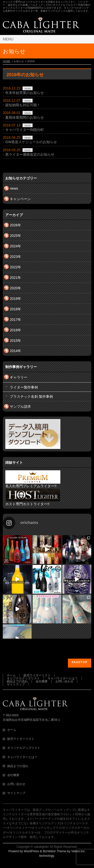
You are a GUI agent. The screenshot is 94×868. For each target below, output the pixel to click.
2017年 (15, 320)
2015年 (15, 341)
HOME (7, 61)
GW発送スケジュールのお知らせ (31, 142)
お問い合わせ (64, 681)
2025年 (15, 236)
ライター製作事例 (24, 387)
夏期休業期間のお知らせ (25, 117)
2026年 (15, 225)
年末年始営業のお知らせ (25, 93)
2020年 (15, 288)
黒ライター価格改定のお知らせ (30, 154)
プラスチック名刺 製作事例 (31, 397)
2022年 (15, 267)
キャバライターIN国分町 (25, 130)
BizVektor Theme (55, 851)
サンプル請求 (20, 407)
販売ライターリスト (37, 675)
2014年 (15, 351)
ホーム (11, 675)
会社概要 (42, 681)
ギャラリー (19, 377)
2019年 (15, 299)
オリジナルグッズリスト (23, 678)
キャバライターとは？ (63, 678)
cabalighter (41, 847)
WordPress (31, 851)
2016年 (15, 330)
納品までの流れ (17, 681)
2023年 (15, 257)
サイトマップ (16, 684)
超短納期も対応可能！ (23, 105)
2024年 (15, 246)
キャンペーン (20, 199)
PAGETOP (80, 662)
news (28, 88)
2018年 (15, 309)
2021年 (15, 278)
